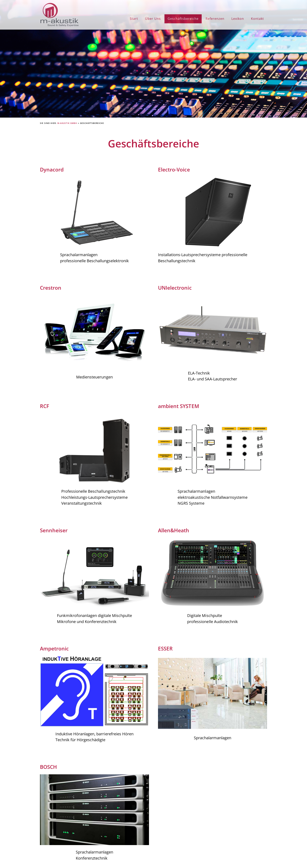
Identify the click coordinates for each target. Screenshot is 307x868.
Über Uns (153, 19)
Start (134, 19)
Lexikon (238, 19)
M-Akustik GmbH (67, 123)
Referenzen (215, 19)
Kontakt (257, 19)
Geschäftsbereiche (183, 19)
